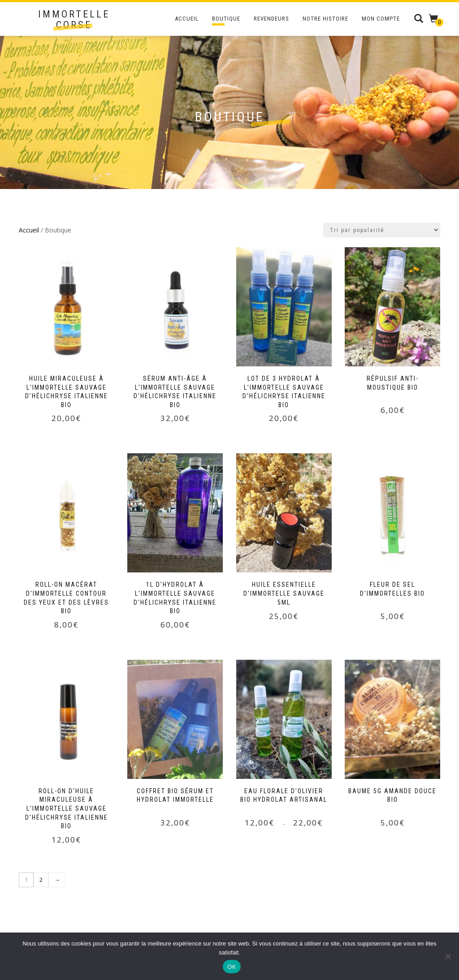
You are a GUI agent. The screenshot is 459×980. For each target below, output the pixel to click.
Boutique (226, 19)
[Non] (448, 956)
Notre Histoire (325, 19)
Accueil (187, 19)
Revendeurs (271, 19)
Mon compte (381, 19)
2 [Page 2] (41, 880)
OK (232, 967)
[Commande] (382, 230)
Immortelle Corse (74, 20)
